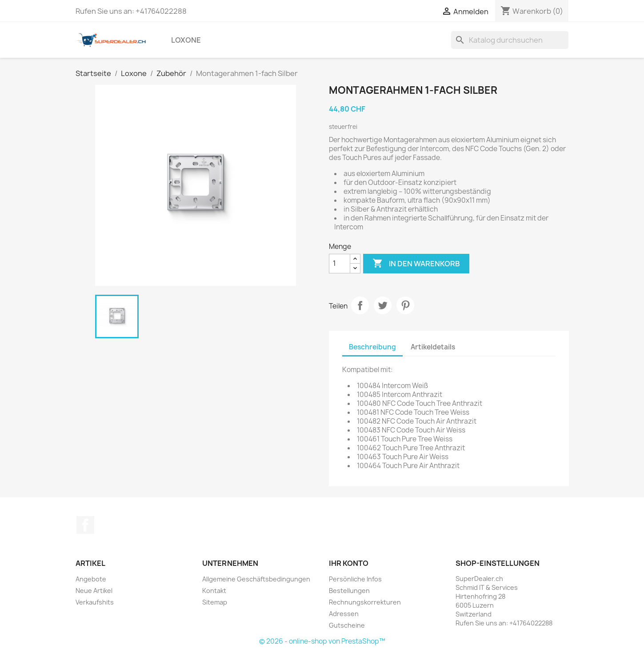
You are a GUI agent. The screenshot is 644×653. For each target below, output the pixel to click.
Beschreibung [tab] (372, 347)
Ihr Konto (349, 563)
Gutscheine (347, 625)
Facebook (85, 525)
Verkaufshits (95, 602)
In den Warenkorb (416, 264)
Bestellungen (349, 591)
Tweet (383, 305)
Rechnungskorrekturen (365, 602)
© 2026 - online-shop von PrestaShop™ (322, 641)
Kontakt (214, 591)
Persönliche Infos (355, 579)
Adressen (344, 614)
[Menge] (340, 264)
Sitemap (215, 602)
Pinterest (405, 305)
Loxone (186, 40)
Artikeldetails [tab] (433, 347)
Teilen (360, 305)
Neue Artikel (94, 591)
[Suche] (510, 40)
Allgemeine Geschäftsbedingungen (256, 579)
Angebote (91, 579)
